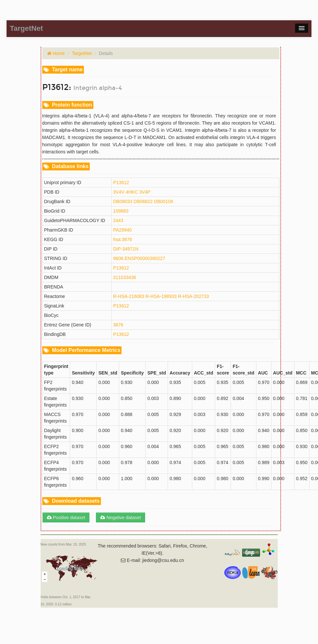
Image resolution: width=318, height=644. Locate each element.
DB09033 (123, 201)
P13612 (121, 183)
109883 (121, 211)
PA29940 (123, 230)
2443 (118, 220)
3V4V (119, 192)
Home (58, 53)
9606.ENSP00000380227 (139, 258)
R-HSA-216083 (129, 296)
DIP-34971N (126, 249)
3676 (118, 325)
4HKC (132, 192)
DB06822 (143, 201)
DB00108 (163, 201)
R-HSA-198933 (161, 296)
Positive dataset (66, 517)
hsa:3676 (123, 239)
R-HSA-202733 (193, 296)
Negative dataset (121, 517)
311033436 (125, 277)
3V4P (145, 192)
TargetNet (82, 53)
